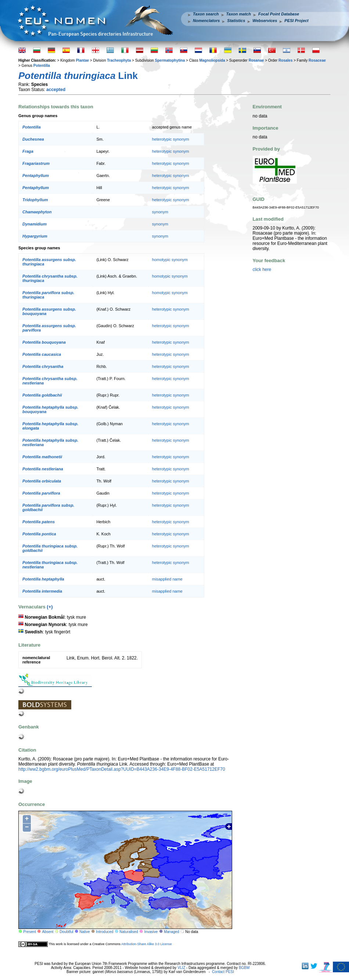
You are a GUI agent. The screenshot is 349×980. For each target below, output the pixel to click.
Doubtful (66, 932)
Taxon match (239, 14)
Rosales (285, 60)
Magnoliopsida (212, 60)
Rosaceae (317, 60)
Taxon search (206, 14)
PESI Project (296, 21)
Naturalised (129, 932)
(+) (50, 607)
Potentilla (42, 66)
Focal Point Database (279, 14)
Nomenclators (206, 21)
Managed (172, 932)
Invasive (151, 932)
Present (29, 932)
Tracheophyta (119, 60)
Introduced (105, 932)
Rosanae (256, 60)
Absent (48, 932)
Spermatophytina (170, 60)
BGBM (244, 968)
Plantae (82, 60)
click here (262, 270)
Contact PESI (223, 972)
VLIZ (181, 968)
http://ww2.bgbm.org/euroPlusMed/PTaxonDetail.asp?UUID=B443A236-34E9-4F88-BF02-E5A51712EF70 (122, 769)
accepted (56, 90)
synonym (160, 212)
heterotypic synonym (171, 139)
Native (84, 932)
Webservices (265, 21)
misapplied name (167, 579)
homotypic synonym (170, 260)
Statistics (236, 21)
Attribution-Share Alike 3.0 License (147, 944)
